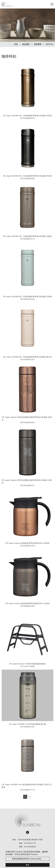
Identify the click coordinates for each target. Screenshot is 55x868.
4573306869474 (27, 118)
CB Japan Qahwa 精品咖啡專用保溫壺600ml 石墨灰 (27, 603)
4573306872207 (27, 360)
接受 (27, 865)
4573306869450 (27, 179)
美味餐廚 (38, 44)
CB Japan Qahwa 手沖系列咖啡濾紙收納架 (27, 664)
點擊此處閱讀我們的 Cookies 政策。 (27, 859)
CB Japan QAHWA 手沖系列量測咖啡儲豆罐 (27, 724)
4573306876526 (27, 299)
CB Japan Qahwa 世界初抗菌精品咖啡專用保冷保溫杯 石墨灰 (27, 482)
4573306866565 (27, 423)
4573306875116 (27, 790)
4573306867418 (27, 546)
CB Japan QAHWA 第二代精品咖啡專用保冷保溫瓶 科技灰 (27, 176)
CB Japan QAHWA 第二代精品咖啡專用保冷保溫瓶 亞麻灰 (27, 236)
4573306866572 (27, 485)
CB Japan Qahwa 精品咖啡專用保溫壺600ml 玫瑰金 (27, 543)
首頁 (16, 44)
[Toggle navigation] (52, 4)
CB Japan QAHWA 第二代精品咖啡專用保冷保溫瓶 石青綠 (27, 297)
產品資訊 (26, 44)
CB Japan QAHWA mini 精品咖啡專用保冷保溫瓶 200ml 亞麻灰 (27, 786)
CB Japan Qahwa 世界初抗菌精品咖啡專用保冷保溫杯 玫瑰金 (27, 419)
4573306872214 (27, 239)
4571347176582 (27, 666)
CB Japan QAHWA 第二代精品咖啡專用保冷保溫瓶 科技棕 (27, 116)
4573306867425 (27, 606)
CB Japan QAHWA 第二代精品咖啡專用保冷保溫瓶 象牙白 (27, 357)
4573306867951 (27, 727)
